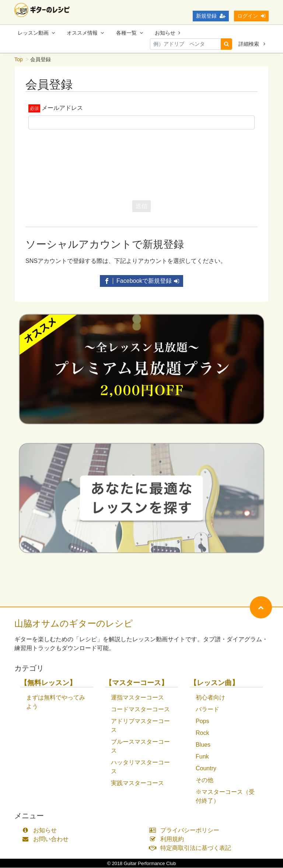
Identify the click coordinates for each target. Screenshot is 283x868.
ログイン (251, 16)
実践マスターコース (137, 783)
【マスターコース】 (137, 683)
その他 (205, 780)
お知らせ (167, 33)
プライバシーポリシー (186, 831)
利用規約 (168, 839)
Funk (202, 757)
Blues (203, 745)
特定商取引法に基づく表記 (192, 848)
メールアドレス (62, 108)
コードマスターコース (140, 710)
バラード (207, 710)
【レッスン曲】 (214, 683)
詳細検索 (252, 44)
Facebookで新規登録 (142, 281)
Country (206, 769)
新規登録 (211, 16)
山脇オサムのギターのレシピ (74, 624)
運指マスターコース (137, 698)
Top (19, 60)
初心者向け (210, 698)
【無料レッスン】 (48, 683)
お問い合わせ (47, 839)
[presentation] (141, 163)
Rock (202, 733)
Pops (202, 721)
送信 (141, 206)
